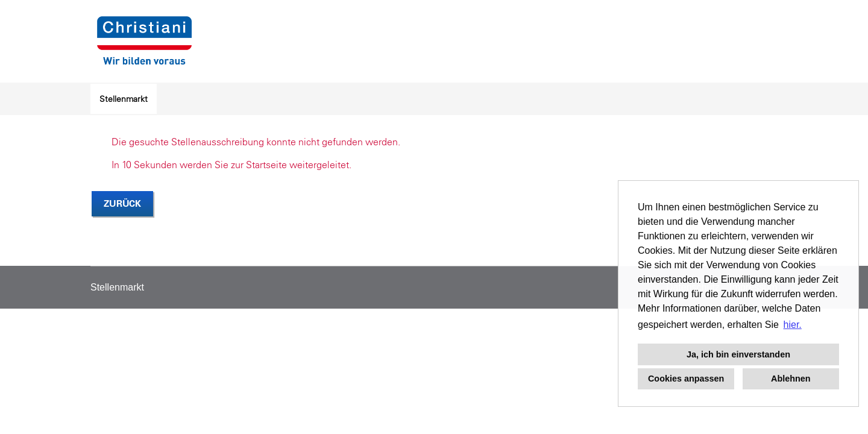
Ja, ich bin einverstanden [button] (738, 354)
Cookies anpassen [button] (686, 379)
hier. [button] (793, 325)
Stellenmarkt (124, 99)
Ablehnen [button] (791, 379)
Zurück (122, 203)
